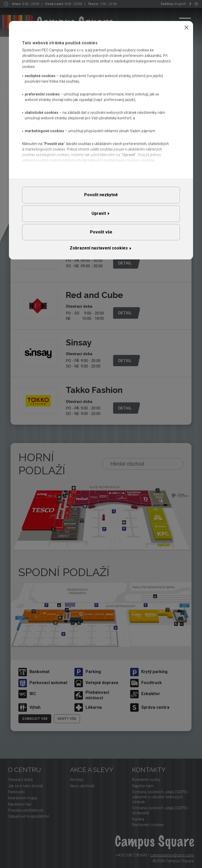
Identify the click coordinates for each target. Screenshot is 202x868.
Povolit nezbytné (101, 195)
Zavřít (186, 28)
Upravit (99, 213)
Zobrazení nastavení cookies (99, 248)
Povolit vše (101, 232)
